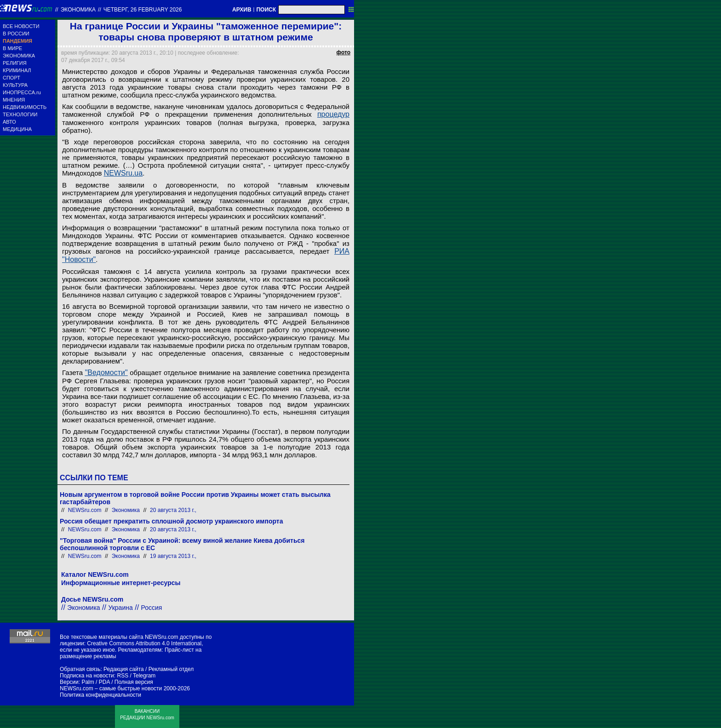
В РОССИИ (16, 34)
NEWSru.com (85, 510)
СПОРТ (11, 78)
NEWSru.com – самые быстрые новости (111, 688)
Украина (120, 608)
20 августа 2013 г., (173, 510)
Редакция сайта (124, 669)
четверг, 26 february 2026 (143, 10)
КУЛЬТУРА (15, 85)
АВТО (9, 122)
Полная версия (134, 682)
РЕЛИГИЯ (15, 63)
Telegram (144, 676)
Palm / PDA (95, 682)
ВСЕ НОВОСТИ (21, 26)
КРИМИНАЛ (17, 70)
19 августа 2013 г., (173, 556)
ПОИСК (266, 10)
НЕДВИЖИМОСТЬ (25, 107)
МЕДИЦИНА (17, 129)
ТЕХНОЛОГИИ (20, 114)
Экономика (78, 10)
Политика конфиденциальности (100, 695)
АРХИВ (242, 10)
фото (343, 52)
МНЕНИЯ (14, 100)
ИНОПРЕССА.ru (22, 92)
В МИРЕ (12, 48)
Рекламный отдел (171, 669)
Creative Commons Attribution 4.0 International (144, 643)
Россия (152, 608)
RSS (123, 676)
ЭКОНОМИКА (19, 56)
